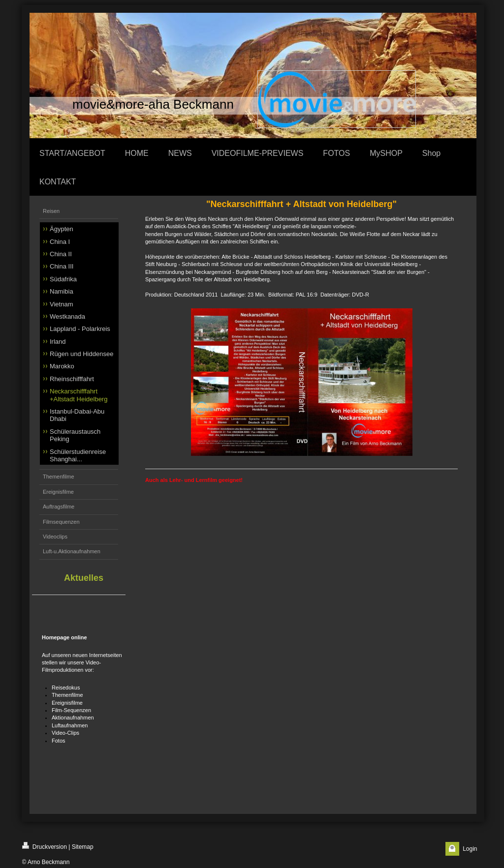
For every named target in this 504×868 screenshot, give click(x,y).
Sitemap (83, 847)
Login (470, 849)
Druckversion (45, 846)
